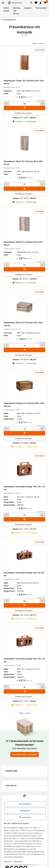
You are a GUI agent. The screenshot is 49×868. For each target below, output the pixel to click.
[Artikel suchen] (31, 3)
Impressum (8, 861)
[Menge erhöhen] (42, 104)
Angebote (28, 8)
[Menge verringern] (7, 104)
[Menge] (24, 104)
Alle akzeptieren (25, 804)
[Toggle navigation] (3, 3)
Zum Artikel (40, 50)
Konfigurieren (25, 811)
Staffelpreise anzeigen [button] (23, 113)
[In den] (24, 108)
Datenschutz (18, 861)
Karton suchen (7, 9)
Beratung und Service (17, 11)
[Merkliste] (36, 3)
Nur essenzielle (25, 817)
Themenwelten (41, 8)
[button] (40, 3)
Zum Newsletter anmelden (24, 755)
